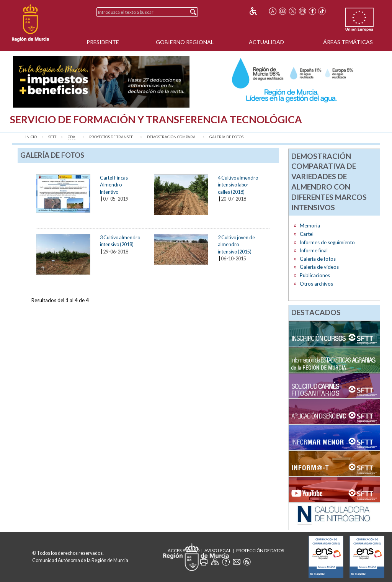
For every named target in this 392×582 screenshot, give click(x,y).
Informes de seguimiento (327, 242)
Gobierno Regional (185, 42)
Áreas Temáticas (348, 42)
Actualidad (266, 42)
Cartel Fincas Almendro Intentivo (114, 185)
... (73, 137)
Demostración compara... (172, 137)
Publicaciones (315, 275)
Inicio (31, 137)
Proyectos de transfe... (112, 137)
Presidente (103, 42)
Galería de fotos (226, 137)
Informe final (314, 250)
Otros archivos (316, 284)
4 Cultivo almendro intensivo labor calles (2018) (238, 185)
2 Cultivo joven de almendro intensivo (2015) (236, 244)
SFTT (52, 137)
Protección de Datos (260, 550)
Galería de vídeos (319, 267)
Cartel (307, 234)
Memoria (310, 226)
